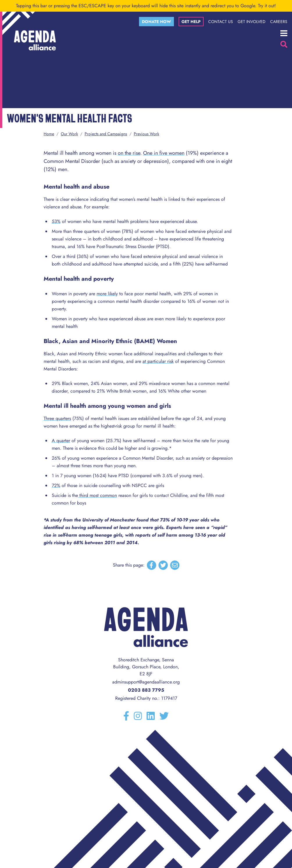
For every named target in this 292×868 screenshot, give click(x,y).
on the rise (129, 153)
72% (56, 485)
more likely (107, 294)
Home (49, 134)
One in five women (164, 153)
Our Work (69, 134)
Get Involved (252, 22)
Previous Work (146, 134)
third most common (97, 495)
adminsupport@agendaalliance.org (146, 682)
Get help (191, 22)
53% (56, 221)
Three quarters (57, 418)
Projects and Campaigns (106, 134)
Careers (279, 22)
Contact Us (221, 22)
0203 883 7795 (146, 690)
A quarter (61, 441)
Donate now (156, 22)
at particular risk (158, 361)
